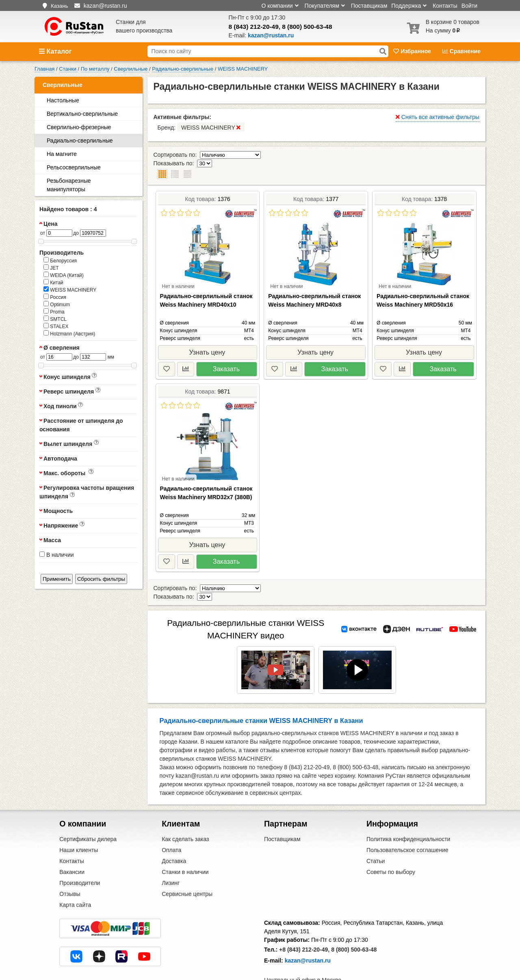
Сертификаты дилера (88, 814)
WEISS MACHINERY (70, 290)
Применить (57, 579)
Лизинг (171, 858)
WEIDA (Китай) (64, 275)
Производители (80, 858)
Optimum (57, 304)
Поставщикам (369, 6)
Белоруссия (60, 260)
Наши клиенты (79, 825)
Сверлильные (63, 85)
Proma (54, 312)
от (43, 233)
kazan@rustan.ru (308, 935)
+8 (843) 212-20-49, (304, 924)
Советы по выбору (391, 847)
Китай (53, 282)
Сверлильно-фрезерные (79, 127)
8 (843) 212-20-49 (254, 27)
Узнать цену (207, 335)
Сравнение (461, 51)
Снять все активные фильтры (438, 117)
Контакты (445, 6)
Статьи (376, 836)
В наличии (57, 555)
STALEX (56, 326)
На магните (62, 154)
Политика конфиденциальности (408, 814)
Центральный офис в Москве (303, 955)
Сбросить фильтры (101, 579)
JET (51, 268)
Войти (469, 6)
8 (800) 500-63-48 (307, 27)
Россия (55, 297)
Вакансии (72, 847)
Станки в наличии (185, 847)
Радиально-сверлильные (80, 141)
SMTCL (55, 319)
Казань (60, 6)
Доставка (174, 836)
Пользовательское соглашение (407, 825)
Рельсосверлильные (74, 167)
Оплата (171, 825)
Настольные (63, 100)
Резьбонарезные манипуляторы (69, 185)
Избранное (413, 51)
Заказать (226, 352)
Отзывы (70, 869)
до (76, 233)
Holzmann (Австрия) (69, 333)
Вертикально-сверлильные (82, 114)
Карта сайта (75, 880)
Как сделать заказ (185, 814)
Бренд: (201, 127)
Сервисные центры (187, 869)
